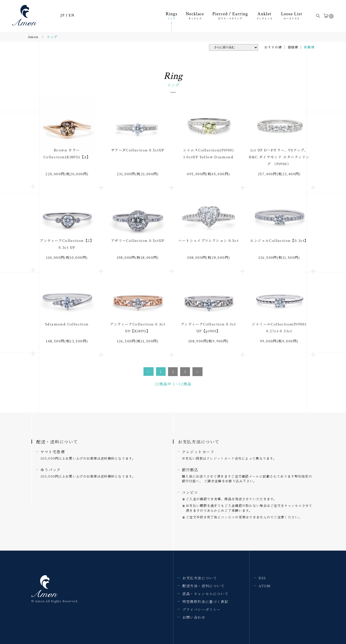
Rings (172, 15)
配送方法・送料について (204, 586)
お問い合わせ (194, 617)
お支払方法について (200, 578)
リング (52, 37)
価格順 (293, 47)
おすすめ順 (273, 47)
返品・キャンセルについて (205, 594)
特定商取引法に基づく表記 (205, 601)
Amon (33, 37)
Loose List (292, 15)
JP (63, 15)
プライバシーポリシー (202, 609)
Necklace (195, 15)
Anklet (265, 15)
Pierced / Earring (230, 15)
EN (71, 15)
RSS (262, 578)
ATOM (265, 586)
